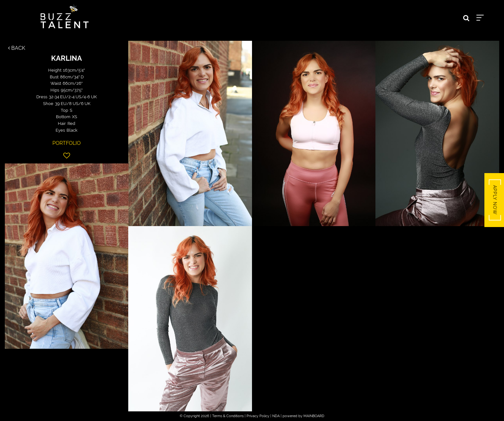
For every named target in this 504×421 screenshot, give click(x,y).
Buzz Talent (65, 16)
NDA (276, 416)
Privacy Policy (258, 416)
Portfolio (67, 143)
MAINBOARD (314, 416)
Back (17, 48)
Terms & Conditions (228, 416)
